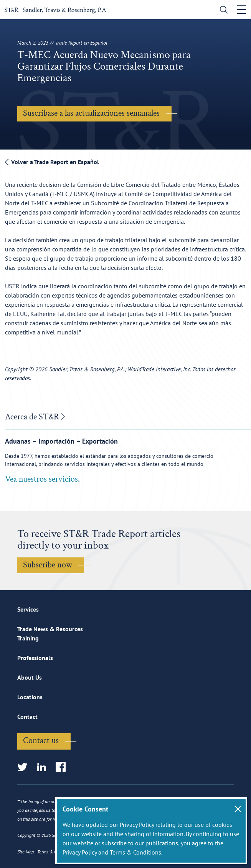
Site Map (26, 852)
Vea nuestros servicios (41, 479)
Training (28, 638)
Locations (30, 697)
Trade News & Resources (50, 629)
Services (28, 609)
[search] (222, 11)
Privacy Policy (80, 852)
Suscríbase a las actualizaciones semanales (91, 113)
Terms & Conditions (135, 852)
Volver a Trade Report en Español (52, 162)
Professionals (35, 658)
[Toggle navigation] (241, 10)
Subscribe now (48, 565)
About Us (30, 677)
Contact (27, 717)
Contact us (41, 741)
